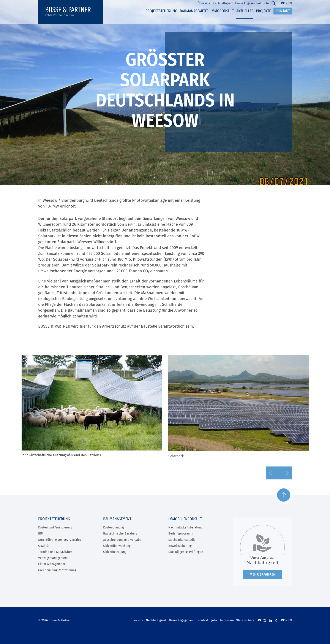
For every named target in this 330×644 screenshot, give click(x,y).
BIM (41, 534)
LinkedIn (270, 620)
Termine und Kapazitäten (55, 552)
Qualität (44, 546)
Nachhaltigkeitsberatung (185, 527)
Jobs (214, 620)
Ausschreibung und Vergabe (122, 540)
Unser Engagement (182, 620)
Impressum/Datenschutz (237, 620)
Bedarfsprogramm (181, 534)
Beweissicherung (180, 546)
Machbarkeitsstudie (182, 540)
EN (290, 3)
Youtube (260, 620)
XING (276, 620)
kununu (265, 620)
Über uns (137, 620)
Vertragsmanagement (53, 558)
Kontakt (203, 620)
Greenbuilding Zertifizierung (57, 570)
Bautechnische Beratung (120, 534)
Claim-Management (52, 564)
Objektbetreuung (115, 552)
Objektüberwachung (117, 546)
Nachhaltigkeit (156, 620)
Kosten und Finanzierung (55, 527)
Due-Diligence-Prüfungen (186, 552)
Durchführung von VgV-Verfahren (61, 540)
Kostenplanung (113, 527)
